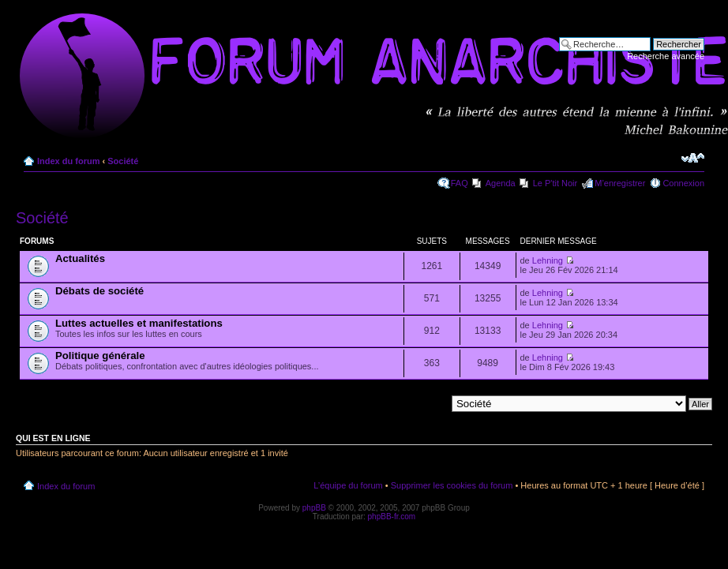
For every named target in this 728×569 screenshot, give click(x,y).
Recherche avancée (666, 56)
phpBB (314, 508)
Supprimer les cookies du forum (452, 485)
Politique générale (100, 356)
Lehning (548, 260)
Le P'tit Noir (555, 183)
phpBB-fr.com (392, 517)
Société (123, 161)
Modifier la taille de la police (693, 158)
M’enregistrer (620, 183)
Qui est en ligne (53, 438)
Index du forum (68, 161)
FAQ (460, 183)
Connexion (683, 183)
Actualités (80, 258)
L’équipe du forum (348, 485)
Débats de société (99, 291)
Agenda (501, 183)
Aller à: (432, 403)
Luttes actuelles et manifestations (139, 323)
